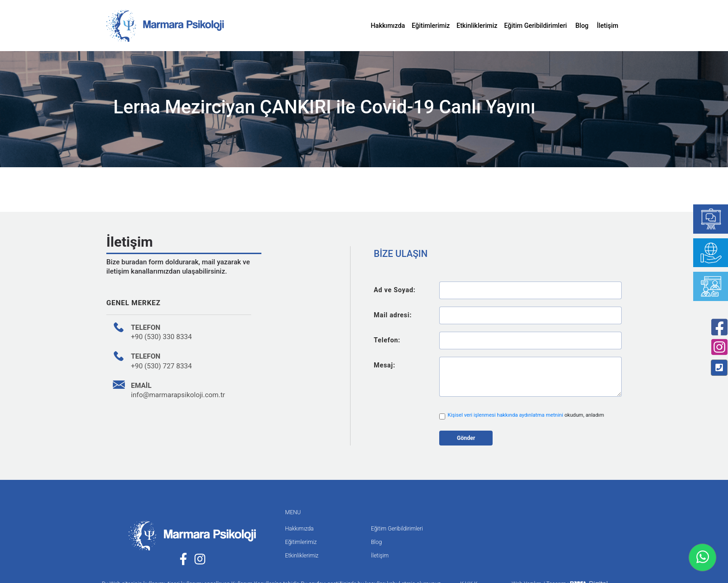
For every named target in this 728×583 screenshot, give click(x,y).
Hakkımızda (388, 26)
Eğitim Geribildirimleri (536, 26)
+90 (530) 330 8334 (161, 337)
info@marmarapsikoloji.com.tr (178, 395)
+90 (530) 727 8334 (161, 366)
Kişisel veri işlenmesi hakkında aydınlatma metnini (506, 415)
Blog (582, 26)
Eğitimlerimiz (431, 26)
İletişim (608, 26)
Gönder (466, 438)
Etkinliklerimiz (477, 26)
